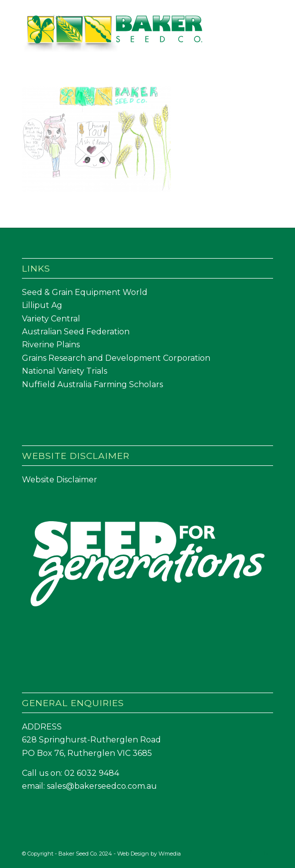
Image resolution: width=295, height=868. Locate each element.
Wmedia (170, 854)
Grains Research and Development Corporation (116, 358)
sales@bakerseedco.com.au (102, 786)
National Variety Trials (65, 371)
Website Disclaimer (60, 480)
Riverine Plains (51, 345)
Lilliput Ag (42, 305)
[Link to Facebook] (251, 852)
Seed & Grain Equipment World (85, 292)
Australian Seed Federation (76, 332)
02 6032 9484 (92, 773)
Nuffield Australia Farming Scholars (92, 384)
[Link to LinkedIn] (266, 852)
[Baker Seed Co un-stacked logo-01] (122, 34)
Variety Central (51, 319)
